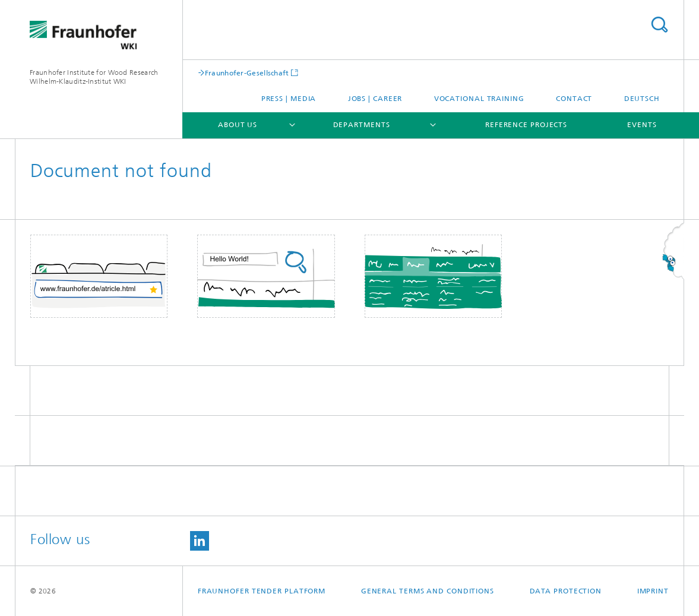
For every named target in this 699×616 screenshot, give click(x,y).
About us (238, 125)
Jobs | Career (375, 99)
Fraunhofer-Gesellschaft (247, 73)
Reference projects (526, 125)
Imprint (653, 591)
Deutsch (642, 99)
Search (659, 25)
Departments (362, 125)
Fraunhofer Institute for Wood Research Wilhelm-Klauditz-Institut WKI (94, 77)
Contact (574, 99)
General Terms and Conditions (428, 591)
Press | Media (289, 99)
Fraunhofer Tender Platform (262, 591)
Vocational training (479, 99)
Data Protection (566, 591)
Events (642, 125)
